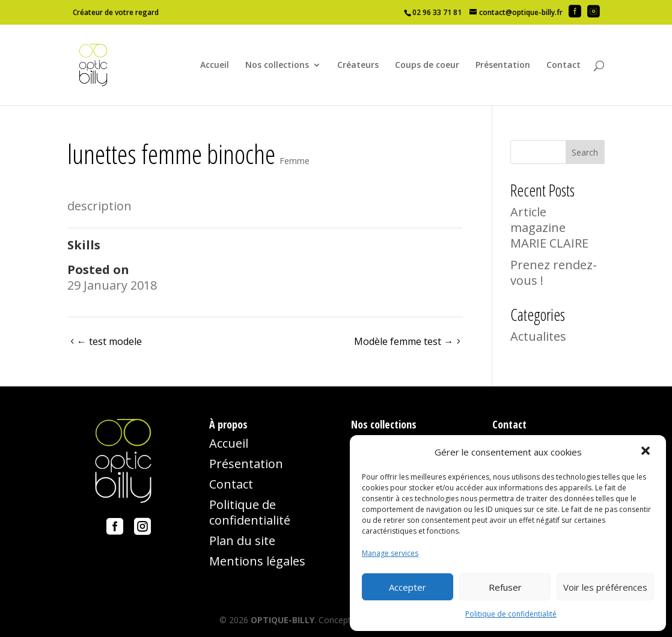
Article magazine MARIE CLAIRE (549, 227)
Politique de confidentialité (511, 614)
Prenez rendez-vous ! (554, 273)
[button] (647, 452)
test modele (109, 341)
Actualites (538, 336)
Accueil (215, 66)
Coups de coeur (427, 66)
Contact (564, 66)
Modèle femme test (404, 341)
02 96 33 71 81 (437, 12)
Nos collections (277, 66)
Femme (295, 161)
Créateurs (358, 66)
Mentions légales (257, 561)
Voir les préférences (605, 587)
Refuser (505, 587)
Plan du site (242, 541)
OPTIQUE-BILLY (283, 620)
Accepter (408, 587)
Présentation (503, 66)
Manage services (390, 553)
